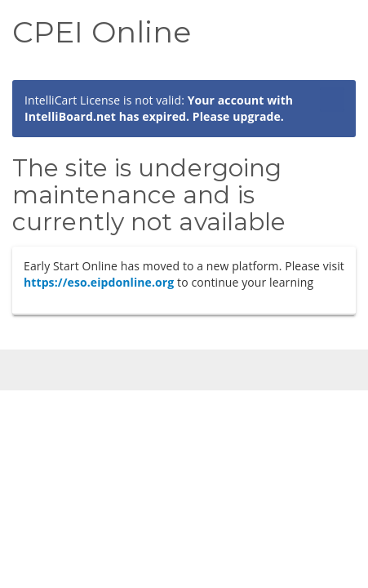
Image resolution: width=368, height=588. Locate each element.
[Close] (332, 108)
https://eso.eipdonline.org (99, 282)
